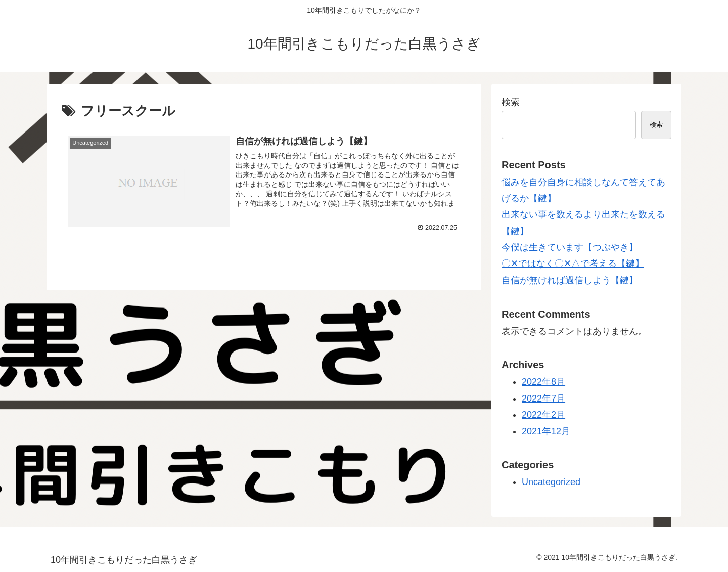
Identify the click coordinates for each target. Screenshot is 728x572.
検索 (511, 102)
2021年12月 (546, 431)
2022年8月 (543, 382)
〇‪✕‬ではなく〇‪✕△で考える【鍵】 (573, 263)
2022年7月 (543, 399)
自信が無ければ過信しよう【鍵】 (570, 280)
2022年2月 (543, 415)
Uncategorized (551, 482)
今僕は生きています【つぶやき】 (570, 247)
